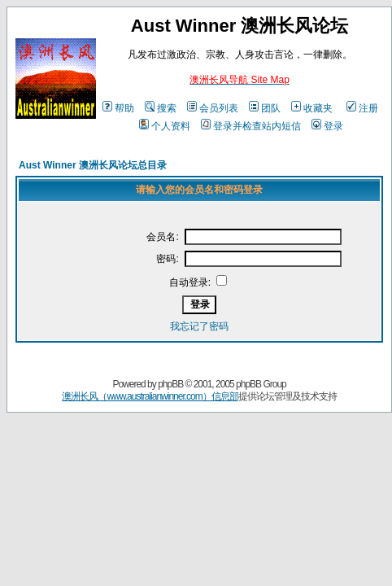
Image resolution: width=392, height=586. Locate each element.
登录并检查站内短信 (251, 126)
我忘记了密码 (199, 326)
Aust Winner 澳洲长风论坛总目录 (93, 165)
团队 (265, 108)
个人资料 (165, 126)
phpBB (170, 384)
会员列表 (213, 108)
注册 (362, 108)
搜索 (161, 108)
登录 (327, 126)
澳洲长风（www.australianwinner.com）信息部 (150, 396)
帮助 (118, 108)
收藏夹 (312, 108)
